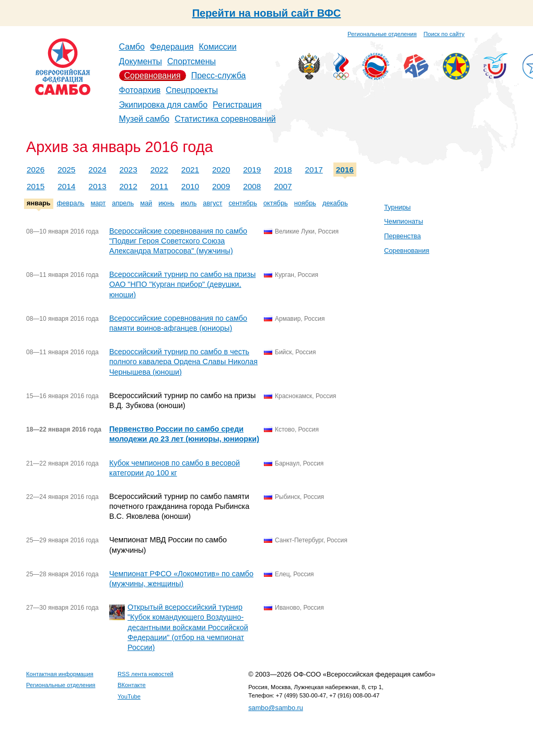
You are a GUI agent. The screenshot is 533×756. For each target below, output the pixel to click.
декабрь (335, 203)
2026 (36, 170)
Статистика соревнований (225, 119)
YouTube (129, 696)
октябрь (276, 203)
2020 (221, 170)
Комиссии (218, 47)
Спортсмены (192, 61)
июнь (166, 203)
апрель (123, 203)
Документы (141, 61)
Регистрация (237, 105)
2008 (252, 186)
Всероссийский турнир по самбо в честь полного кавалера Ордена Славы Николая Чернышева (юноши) (183, 362)
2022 (159, 170)
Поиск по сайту (444, 34)
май (146, 203)
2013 (97, 186)
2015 (36, 186)
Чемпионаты (404, 221)
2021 (190, 170)
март (99, 203)
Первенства (402, 236)
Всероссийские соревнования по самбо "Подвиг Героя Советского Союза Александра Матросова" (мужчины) (178, 241)
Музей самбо (144, 119)
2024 (97, 170)
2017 (314, 170)
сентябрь (243, 203)
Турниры (397, 207)
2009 (221, 186)
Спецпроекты (192, 90)
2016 (345, 170)
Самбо (132, 47)
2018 (283, 170)
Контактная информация (60, 674)
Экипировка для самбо (164, 105)
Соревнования (153, 75)
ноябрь (305, 203)
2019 (252, 170)
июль (189, 203)
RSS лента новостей (146, 674)
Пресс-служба (219, 75)
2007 (283, 186)
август (212, 203)
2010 (190, 186)
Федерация (172, 47)
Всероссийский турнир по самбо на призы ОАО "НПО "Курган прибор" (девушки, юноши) (182, 284)
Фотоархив (140, 90)
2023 (129, 170)
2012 (129, 186)
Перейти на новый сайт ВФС (267, 13)
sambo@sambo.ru (276, 708)
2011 (159, 186)
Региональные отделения (382, 34)
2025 (66, 170)
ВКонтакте (132, 685)
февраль (71, 203)
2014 (66, 186)
